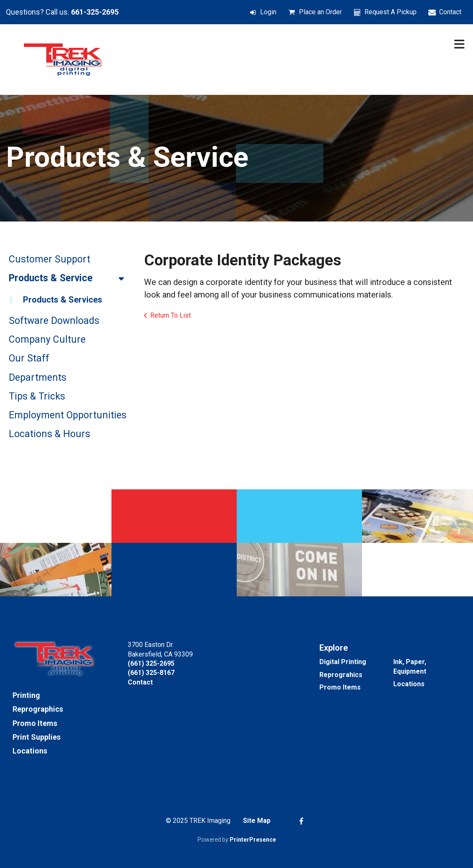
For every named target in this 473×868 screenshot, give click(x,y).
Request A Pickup (391, 12)
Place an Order (320, 12)
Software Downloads (54, 321)
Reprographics (38, 709)
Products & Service (70, 278)
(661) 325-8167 (151, 673)
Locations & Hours (49, 434)
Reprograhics (341, 675)
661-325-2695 (95, 12)
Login (268, 12)
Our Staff (29, 358)
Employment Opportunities (68, 415)
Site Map (257, 821)
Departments (38, 378)
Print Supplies (37, 737)
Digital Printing (343, 662)
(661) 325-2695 (151, 663)
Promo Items (35, 723)
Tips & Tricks (37, 396)
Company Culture (47, 340)
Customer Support (49, 259)
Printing (26, 695)
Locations (30, 751)
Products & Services (63, 300)
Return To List (171, 315)
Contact (450, 12)
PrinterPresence (253, 840)
